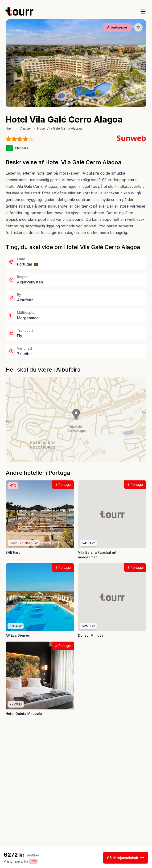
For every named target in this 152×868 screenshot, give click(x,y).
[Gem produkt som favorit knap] (138, 27)
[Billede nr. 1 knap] (68, 104)
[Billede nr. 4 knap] (81, 104)
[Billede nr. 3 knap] (76, 104)
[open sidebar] (143, 12)
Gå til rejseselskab (126, 858)
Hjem (10, 128)
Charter (25, 128)
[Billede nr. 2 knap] (72, 104)
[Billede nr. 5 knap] (85, 104)
